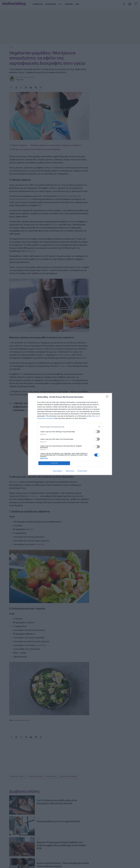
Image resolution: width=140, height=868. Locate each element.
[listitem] (70, 427)
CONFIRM (54, 463)
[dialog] (70, 434)
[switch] (97, 432)
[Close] (108, 397)
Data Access (70, 471)
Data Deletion (58, 471)
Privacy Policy (82, 471)
